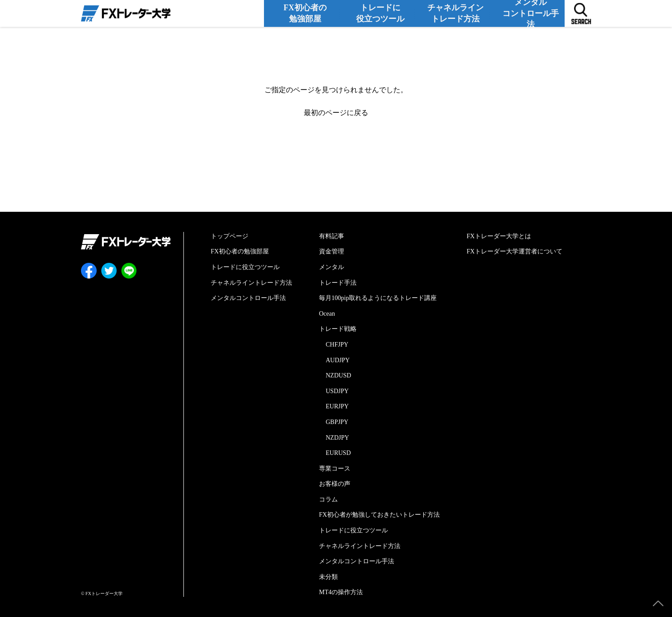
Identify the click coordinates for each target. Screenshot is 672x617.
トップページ (230, 236)
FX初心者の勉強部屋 (307, 13)
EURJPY (337, 406)
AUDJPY (338, 360)
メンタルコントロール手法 (532, 13)
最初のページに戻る (336, 113)
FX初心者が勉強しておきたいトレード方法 (379, 515)
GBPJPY (337, 422)
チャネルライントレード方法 (457, 13)
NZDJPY (337, 438)
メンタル (332, 267)
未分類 (328, 577)
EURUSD (338, 453)
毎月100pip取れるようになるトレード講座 (378, 298)
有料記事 (332, 236)
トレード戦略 (338, 329)
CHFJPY (337, 345)
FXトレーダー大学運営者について (515, 251)
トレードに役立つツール (382, 13)
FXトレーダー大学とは (499, 236)
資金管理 (332, 251)
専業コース (335, 469)
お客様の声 (335, 484)
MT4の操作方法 (341, 592)
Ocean (327, 314)
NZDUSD (338, 375)
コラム (328, 499)
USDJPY (337, 391)
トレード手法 (338, 283)
